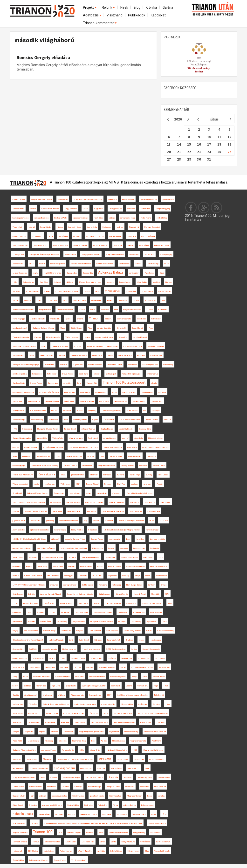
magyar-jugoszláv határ (133, 346)
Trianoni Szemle (152, 420)
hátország (49, 741)
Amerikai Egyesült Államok (51, 594)
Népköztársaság (53, 337)
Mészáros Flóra (88, 842)
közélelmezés (139, 612)
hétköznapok (111, 374)
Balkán (149, 631)
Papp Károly (149, 273)
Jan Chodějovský (140, 337)
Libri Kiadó (83, 576)
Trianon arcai (41, 686)
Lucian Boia (130, 787)
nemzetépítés (147, 291)
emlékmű (43, 796)
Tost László (93, 438)
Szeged (16, 732)
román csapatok (31, 447)
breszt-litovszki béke (99, 723)
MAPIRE (64, 365)
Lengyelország (139, 833)
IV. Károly (35, 823)
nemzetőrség (116, 768)
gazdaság (50, 521)
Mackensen (48, 695)
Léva (102, 456)
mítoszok (63, 741)
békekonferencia (52, 401)
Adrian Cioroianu (35, 787)
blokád (93, 310)
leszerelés (17, 567)
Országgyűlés (18, 649)
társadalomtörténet (81, 218)
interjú (137, 576)
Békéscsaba (35, 521)
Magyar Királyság (87, 401)
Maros (62, 328)
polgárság (92, 411)
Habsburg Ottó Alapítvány (116, 750)
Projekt (90, 7)
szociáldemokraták (52, 842)
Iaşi (32, 796)
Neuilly (123, 667)
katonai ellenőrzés (41, 218)
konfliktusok (123, 612)
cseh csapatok (112, 631)
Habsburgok (17, 851)
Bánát (162, 273)
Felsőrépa (112, 658)
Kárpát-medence (129, 392)
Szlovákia (33, 805)
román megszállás (58, 264)
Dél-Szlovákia (18, 356)
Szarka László (136, 512)
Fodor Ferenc (146, 218)
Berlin (15, 456)
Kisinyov (168, 282)
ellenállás (161, 796)
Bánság (130, 245)
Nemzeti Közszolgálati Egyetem (155, 447)
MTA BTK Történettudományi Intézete (29, 585)
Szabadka (17, 759)
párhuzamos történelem (52, 805)
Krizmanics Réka (79, 741)
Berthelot (151, 585)
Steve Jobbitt (68, 374)
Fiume (15, 603)
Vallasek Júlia (92, 383)
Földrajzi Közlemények (123, 713)
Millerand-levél (161, 576)
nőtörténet (93, 713)
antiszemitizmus (88, 429)
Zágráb (15, 300)
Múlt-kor (120, 227)
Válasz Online (95, 750)
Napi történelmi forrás (52, 273)
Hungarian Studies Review (48, 429)
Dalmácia (156, 704)
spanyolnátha (71, 686)
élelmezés (107, 475)
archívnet (54, 585)
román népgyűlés (104, 328)
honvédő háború (75, 227)
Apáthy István (156, 612)
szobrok (97, 374)
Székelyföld (131, 291)
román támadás (110, 438)
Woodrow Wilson (67, 603)
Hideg (168, 704)
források (96, 521)
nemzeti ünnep (49, 631)
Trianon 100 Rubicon (60, 346)
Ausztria (90, 667)
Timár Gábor (50, 667)
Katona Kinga (135, 475)
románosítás (122, 814)
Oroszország (56, 502)
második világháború (44, 40)
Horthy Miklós (86, 567)
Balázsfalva (132, 447)
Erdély (15, 677)
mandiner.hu (49, 365)
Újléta (164, 622)
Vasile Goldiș (42, 567)
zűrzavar (120, 475)
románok (54, 732)
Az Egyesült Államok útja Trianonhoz (44, 255)
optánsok (147, 484)
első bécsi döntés (31, 631)
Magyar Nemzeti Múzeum (24, 778)
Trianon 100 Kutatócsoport (124, 382)
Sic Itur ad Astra (61, 218)
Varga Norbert (101, 392)
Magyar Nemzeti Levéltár (41, 200)
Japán (47, 291)
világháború (112, 576)
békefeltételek (116, 851)
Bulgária (16, 695)
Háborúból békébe (155, 438)
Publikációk (137, 15)
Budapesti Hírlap (113, 787)
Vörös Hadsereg (72, 337)
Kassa (150, 796)
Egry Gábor (44, 282)
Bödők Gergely (76, 328)
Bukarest (98, 640)
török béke (88, 805)
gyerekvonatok (168, 200)
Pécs (90, 328)
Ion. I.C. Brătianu (148, 236)
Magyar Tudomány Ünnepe (90, 282)
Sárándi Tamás (122, 594)
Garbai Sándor (46, 227)
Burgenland (29, 732)
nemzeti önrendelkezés (22, 548)
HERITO (77, 236)
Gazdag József (127, 466)
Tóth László (159, 695)
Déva (97, 291)
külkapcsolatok (115, 236)
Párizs (110, 356)
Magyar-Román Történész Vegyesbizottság (75, 759)
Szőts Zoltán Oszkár (33, 576)
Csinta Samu (143, 686)
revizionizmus (152, 374)
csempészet (63, 200)
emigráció (141, 356)
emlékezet (144, 787)
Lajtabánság (62, 622)
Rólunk (109, 7)
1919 (25, 677)
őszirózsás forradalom (135, 567)
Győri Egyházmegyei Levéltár (94, 686)
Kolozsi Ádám (46, 622)
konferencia (105, 759)
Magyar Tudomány (117, 502)
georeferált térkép (97, 796)
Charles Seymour (19, 236)
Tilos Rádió (161, 723)
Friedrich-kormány (131, 732)
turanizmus (163, 310)
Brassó (86, 209)
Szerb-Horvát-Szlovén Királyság (80, 594)
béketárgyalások (31, 695)
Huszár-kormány (95, 365)
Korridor (134, 649)
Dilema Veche (18, 264)
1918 (135, 750)
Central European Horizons (124, 723)
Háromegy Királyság (107, 667)
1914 (15, 282)
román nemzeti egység (39, 768)
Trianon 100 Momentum (23, 475)
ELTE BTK (164, 521)
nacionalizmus (75, 493)
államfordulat (69, 401)
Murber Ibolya (18, 787)
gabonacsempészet (89, 814)
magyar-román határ (138, 741)
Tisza (65, 300)
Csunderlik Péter (81, 612)
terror (43, 778)
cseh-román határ (124, 319)
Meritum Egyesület (152, 227)
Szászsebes (72, 273)
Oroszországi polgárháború (23, 392)
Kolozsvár (17, 291)
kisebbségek (96, 300)
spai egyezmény (70, 585)
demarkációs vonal (127, 218)
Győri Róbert (84, 640)
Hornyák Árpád (139, 594)
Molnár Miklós (73, 805)
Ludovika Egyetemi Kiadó (75, 539)
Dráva (58, 456)
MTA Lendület (160, 787)
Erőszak (65, 787)
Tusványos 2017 (40, 245)
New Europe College (134, 585)
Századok (107, 227)
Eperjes (68, 319)
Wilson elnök (17, 622)
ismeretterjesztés (20, 658)
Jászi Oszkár (18, 805)
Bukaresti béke (60, 860)
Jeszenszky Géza (145, 778)
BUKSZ (54, 411)
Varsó (101, 833)
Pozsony (108, 484)
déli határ (70, 282)
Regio (156, 686)
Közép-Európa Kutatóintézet (24, 346)
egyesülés (67, 383)
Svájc (44, 346)
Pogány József (92, 484)
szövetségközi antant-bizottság (74, 548)
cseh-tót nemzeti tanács (81, 264)
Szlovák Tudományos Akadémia (56, 704)
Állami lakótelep (19, 530)
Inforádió (90, 833)
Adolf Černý (156, 741)
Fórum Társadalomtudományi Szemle (102, 346)
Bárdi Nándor (124, 264)
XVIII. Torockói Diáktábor (130, 420)
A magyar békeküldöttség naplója (26, 365)
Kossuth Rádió (157, 401)
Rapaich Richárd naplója (22, 438)
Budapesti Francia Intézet (23, 310)
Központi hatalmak (20, 245)
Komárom (103, 585)
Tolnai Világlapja (19, 319)
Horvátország (155, 640)
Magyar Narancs (76, 438)
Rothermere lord (66, 851)
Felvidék (160, 484)
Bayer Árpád (114, 732)
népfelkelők (141, 319)
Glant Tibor (121, 484)
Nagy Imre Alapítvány (115, 255)
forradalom (140, 539)
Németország (52, 713)
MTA (51, 236)
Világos (141, 640)
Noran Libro (53, 420)
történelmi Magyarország (73, 713)
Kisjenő (29, 567)
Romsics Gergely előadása (43, 57)
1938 (166, 686)
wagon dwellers (79, 622)
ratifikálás (131, 209)
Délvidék (31, 594)
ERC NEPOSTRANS (94, 778)
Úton (163, 300)
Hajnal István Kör (74, 512)
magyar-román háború (107, 466)
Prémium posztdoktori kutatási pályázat (29, 502)
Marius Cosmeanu (20, 273)
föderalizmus (150, 502)
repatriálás (101, 851)
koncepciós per (95, 695)
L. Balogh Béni (18, 255)
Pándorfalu (33, 704)
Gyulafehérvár (49, 603)
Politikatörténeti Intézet (39, 860)
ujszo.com (117, 493)
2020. (63, 475)
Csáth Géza (66, 631)
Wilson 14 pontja (85, 851)
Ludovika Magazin (56, 640)
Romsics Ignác (68, 750)
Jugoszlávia (78, 365)
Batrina (110, 300)
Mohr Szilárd (142, 282)
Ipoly (29, 612)
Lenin (71, 640)
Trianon (94, 318)
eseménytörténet (78, 658)
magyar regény (115, 539)
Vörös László (163, 475)
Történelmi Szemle (162, 851)
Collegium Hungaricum (94, 502)
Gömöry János (78, 796)
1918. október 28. (100, 245)
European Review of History (36, 512)
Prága (151, 328)
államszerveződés (157, 539)
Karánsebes (37, 374)
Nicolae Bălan (44, 814)
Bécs (128, 539)
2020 (114, 392)
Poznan (111, 548)
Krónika (151, 7)
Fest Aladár (155, 548)
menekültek (113, 291)
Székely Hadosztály (165, 631)
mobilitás (27, 686)
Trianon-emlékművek (65, 310)
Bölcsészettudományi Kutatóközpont (28, 640)
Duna (79, 383)
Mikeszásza (97, 548)
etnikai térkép (162, 218)
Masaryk (110, 282)
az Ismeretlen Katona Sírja (142, 667)
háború (32, 356)
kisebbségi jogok (19, 466)
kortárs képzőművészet (49, 392)
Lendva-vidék (71, 842)
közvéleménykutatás (129, 557)
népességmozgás (49, 649)
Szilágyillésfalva (153, 512)
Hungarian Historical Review (101, 622)
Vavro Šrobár (145, 842)
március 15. (55, 319)
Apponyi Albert (150, 300)
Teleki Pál (168, 420)
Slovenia (54, 778)
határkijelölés (42, 438)
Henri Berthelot (95, 631)
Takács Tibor (109, 420)
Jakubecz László (38, 319)
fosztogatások (156, 356)
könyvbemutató (32, 291)
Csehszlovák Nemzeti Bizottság (45, 466)
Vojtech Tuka (58, 438)
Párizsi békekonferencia (118, 833)
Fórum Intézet (125, 282)
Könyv (154, 814)
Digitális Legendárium (148, 200)
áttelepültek (134, 255)
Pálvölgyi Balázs (115, 209)
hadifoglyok (69, 576)
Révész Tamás (159, 466)
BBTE (31, 264)
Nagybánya (85, 392)
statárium (33, 557)
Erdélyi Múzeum (128, 842)
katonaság (116, 585)
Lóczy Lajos (52, 300)
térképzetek (110, 557)
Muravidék (155, 594)
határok (87, 337)
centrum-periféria (80, 420)
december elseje (94, 787)
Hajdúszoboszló (139, 401)
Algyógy (71, 567)
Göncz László (123, 759)
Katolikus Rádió (19, 383)
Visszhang (115, 15)
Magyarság (92, 512)
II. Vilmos (129, 640)
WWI (66, 420)
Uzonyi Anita (92, 227)
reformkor (94, 475)
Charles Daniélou (19, 200)
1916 (161, 557)
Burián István (18, 557)
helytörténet (156, 319)
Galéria (168, 7)
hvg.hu (35, 273)
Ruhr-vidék (162, 392)
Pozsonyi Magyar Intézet (52, 557)
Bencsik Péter (38, 658)
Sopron (95, 420)
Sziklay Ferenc (36, 383)
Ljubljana (62, 695)
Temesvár (67, 411)
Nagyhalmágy (18, 667)
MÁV (167, 594)
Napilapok (64, 667)
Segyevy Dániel (145, 429)
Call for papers (88, 585)
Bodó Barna (83, 374)
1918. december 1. (79, 860)
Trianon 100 (43, 832)
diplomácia (55, 539)
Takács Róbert (70, 429)
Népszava (131, 236)
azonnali (125, 438)
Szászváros (53, 383)
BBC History (33, 851)
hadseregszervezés (21, 218)
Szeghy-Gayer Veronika (91, 255)
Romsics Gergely (74, 833)
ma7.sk (16, 447)
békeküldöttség (37, 420)
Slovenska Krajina (62, 677)
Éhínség (40, 612)
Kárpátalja (78, 787)
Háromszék (68, 732)
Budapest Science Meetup (43, 328)
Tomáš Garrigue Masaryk (53, 447)
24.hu (82, 750)
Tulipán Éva (103, 805)
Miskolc (97, 603)
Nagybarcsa (17, 713)
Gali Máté (33, 649)
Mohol (148, 576)
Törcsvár (62, 356)
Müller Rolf (65, 612)
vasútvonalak (50, 484)
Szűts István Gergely (71, 778)
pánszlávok (148, 557)
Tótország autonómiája (103, 612)
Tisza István (18, 227)
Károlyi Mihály (146, 723)
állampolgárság (18, 768)
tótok (147, 768)
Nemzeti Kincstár (20, 842)
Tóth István (65, 484)
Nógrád (31, 227)
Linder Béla (138, 438)
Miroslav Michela (73, 502)
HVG (15, 429)
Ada (145, 411)
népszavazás (86, 768)
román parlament (125, 356)
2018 (106, 713)
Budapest (78, 346)
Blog (137, 7)
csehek (87, 291)
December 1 (97, 356)
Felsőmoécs (34, 667)
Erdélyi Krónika (77, 530)
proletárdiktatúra (78, 475)
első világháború (64, 768)
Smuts (164, 585)
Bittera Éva (123, 337)
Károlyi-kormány (152, 530)
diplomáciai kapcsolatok (39, 530)
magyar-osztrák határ (104, 337)
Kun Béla (72, 814)
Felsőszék (79, 677)
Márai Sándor (132, 411)
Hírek (124, 7)
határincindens (147, 392)
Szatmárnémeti (139, 814)
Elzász (82, 310)
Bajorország (59, 493)
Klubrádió (31, 622)
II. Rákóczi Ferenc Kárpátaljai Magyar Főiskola (122, 530)
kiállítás (112, 218)
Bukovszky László (162, 245)
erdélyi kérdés (49, 851)
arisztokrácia (131, 603)
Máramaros (145, 209)
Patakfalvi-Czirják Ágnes (132, 374)
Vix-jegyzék (83, 603)
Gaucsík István (19, 796)
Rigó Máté (56, 686)
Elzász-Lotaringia (69, 649)
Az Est (104, 741)
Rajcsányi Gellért (116, 456)
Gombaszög (168, 365)
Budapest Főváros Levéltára (24, 750)
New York (101, 768)
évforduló (57, 282)
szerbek (16, 512)
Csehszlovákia (47, 475)
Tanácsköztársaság (21, 337)
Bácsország (139, 759)
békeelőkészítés (43, 456)
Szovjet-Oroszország (151, 649)
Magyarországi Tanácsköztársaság (88, 200)
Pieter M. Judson (80, 245)
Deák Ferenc (18, 594)
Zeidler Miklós (18, 860)
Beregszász (17, 723)
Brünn (152, 521)
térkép (36, 484)
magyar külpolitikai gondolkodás (91, 732)
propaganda (151, 456)
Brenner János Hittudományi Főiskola (153, 713)
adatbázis (127, 778)
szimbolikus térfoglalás (46, 548)
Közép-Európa (70, 255)
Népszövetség (118, 741)
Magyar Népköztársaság (153, 750)
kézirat (15, 686)
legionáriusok (152, 622)
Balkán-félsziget (19, 420)
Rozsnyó (122, 622)
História (60, 227)
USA (60, 833)
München (105, 310)
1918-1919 (97, 576)
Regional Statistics (20, 833)
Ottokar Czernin (165, 291)
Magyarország (33, 741)
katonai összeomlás (74, 456)
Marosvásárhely (19, 823)
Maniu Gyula (104, 401)
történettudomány (60, 245)
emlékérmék (87, 466)
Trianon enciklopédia (20, 484)
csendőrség (17, 612)
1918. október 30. (163, 842)
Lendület (77, 667)
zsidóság (126, 576)
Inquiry (100, 567)
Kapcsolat (158, 15)
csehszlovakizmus (49, 750)
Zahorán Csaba (23, 814)
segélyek (134, 484)
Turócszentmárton (113, 603)
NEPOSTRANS (70, 466)
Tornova (36, 842)
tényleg (15, 631)
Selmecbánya (28, 282)
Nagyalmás (99, 209)
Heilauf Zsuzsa (114, 567)
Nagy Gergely (32, 759)
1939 (109, 695)
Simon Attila (121, 328)
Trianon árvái (134, 227)
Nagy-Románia (45, 310)
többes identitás (46, 356)
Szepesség (27, 429)
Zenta (145, 677)
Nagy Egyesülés (135, 456)
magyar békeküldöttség (90, 557)
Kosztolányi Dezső (150, 365)
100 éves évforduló (38, 411)
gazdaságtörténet (20, 328)
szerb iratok (116, 686)
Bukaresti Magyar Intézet (38, 493)
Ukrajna (52, 658)
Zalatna (37, 337)
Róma (115, 805)
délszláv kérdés (121, 401)
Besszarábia (88, 273)
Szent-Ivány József (132, 631)
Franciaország (139, 548)
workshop (124, 548)
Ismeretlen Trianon (115, 365)
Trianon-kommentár (100, 23)
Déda (93, 741)
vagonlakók (107, 814)
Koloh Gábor (99, 218)
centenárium (134, 273)
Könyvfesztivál (115, 796)
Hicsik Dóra (57, 512)
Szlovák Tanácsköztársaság (67, 291)
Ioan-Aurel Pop (153, 264)
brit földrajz (143, 704)
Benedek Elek (127, 658)
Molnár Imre (58, 567)
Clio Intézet (123, 300)
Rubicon (80, 411)
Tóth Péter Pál (144, 658)
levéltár (42, 264)
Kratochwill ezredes (97, 677)
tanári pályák (102, 493)
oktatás (136, 300)
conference (132, 365)
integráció (59, 814)
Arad (116, 310)
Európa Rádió (18, 401)
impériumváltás (164, 778)
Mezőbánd (63, 236)
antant (89, 493)
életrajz (16, 576)
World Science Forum (105, 264)
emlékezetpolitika (20, 374)
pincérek (80, 319)
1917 (63, 658)
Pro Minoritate (53, 576)
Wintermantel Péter (157, 759)
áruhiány (149, 475)
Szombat (109, 521)
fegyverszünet (96, 658)
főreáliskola (47, 759)
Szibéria (138, 264)
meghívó (156, 282)
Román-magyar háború (113, 447)
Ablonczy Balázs (111, 272)
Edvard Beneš (137, 328)
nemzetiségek (34, 723)
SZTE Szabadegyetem (116, 649)
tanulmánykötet (113, 640)
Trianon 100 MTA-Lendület (155, 732)
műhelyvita (112, 200)
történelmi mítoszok (41, 677)
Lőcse (164, 814)
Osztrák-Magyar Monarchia (113, 512)
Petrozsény (52, 374)
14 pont (149, 310)
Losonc (129, 686)
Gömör (103, 842)
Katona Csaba (60, 530)
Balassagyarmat (148, 805)
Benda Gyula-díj (128, 200)
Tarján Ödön (144, 245)
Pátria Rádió (17, 741)
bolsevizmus (69, 392)
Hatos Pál (118, 245)
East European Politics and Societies (83, 447)
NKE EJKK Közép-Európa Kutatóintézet (29, 539)
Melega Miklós (127, 704)
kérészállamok (34, 401)
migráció (42, 732)
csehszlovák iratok (59, 796)
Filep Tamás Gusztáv (159, 567)
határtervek (52, 787)
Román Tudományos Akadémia (131, 521)
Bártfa (113, 842)
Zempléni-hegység (163, 209)
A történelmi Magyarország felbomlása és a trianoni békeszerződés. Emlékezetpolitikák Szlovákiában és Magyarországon (93, 823)
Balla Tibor (65, 723)
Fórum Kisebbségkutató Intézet (139, 493)
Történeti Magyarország (111, 411)
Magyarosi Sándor (134, 796)
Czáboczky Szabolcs (50, 209)
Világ (86, 521)
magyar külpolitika (108, 704)
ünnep (134, 677)
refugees (80, 631)
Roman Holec (37, 236)
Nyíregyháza (18, 704)
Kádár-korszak (104, 594)
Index (170, 603)
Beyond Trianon (159, 677)
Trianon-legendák (77, 695)
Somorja (72, 557)
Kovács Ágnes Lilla (31, 603)
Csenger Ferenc (97, 539)
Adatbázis (93, 15)
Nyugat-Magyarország (91, 649)
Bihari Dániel (17, 493)
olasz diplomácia (79, 300)
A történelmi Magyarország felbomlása (133, 695)
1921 (78, 484)
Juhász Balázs (129, 805)
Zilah (147, 851)
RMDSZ (27, 300)
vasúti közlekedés (126, 429)
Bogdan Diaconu (107, 429)
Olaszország (136, 622)
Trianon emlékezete (79, 356)
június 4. (108, 319)
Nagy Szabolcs (71, 209)
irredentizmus (164, 667)
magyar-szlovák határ (132, 310)
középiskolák (50, 723)
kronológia (156, 411)
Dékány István (133, 851)
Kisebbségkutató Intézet (152, 603)
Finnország (27, 456)
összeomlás (155, 833)
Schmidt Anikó (18, 209)
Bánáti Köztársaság (156, 346)
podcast (52, 612)
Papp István (160, 658)
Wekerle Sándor (34, 713)
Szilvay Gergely (166, 255)
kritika (39, 300)
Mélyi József (80, 723)
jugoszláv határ (19, 521)
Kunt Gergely (165, 502)
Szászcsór (93, 530)
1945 (166, 264)
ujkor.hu (154, 383)
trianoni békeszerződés (69, 521)
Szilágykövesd (18, 411)
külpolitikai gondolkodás (95, 236)
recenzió (91, 456)
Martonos (143, 466)
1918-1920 (149, 255)
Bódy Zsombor (133, 768)
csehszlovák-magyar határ (85, 704)
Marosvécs (134, 502)
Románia (113, 777)
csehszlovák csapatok (157, 823)
